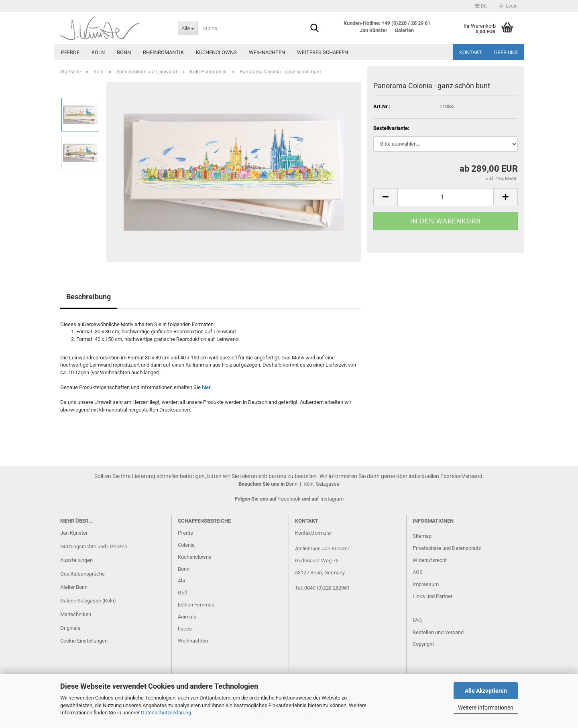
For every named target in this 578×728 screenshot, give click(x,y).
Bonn (124, 52)
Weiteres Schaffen (323, 52)
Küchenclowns (216, 52)
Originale (70, 628)
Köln (98, 52)
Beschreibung (89, 297)
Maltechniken (76, 614)
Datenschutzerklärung (166, 713)
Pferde (70, 52)
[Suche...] (188, 28)
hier (206, 387)
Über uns (506, 52)
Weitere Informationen (486, 708)
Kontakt (471, 52)
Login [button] (508, 6)
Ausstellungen (76, 560)
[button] (481, 6)
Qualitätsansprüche (82, 574)
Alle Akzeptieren (486, 691)
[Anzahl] (446, 197)
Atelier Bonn (74, 587)
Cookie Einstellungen (84, 641)
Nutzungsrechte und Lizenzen (94, 547)
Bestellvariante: (391, 128)
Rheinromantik (163, 52)
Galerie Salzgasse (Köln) (88, 601)
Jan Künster (74, 533)
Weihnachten (267, 52)
